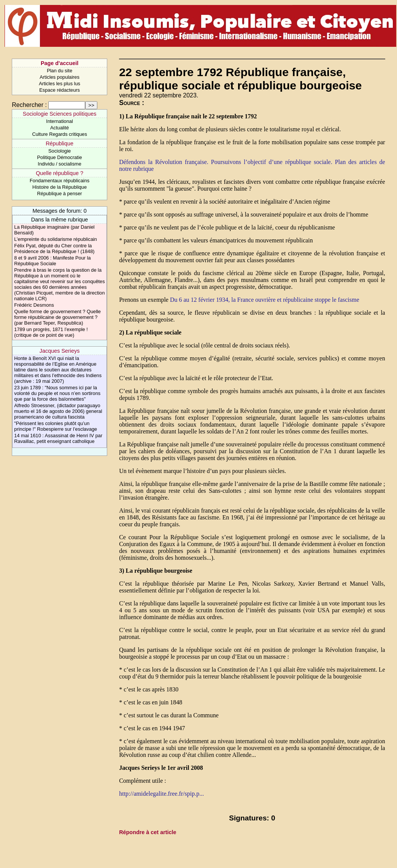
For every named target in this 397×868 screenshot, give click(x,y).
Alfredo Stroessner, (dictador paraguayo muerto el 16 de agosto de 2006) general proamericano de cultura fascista (58, 411)
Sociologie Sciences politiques (60, 114)
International (59, 121)
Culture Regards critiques (59, 134)
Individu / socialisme (60, 164)
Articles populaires (60, 77)
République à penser (60, 194)
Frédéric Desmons (34, 305)
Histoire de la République (60, 187)
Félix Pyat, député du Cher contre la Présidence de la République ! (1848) (54, 248)
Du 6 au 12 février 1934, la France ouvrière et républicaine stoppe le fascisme (265, 300)
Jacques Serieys (60, 351)
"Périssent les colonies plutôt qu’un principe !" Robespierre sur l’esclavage (56, 426)
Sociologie (60, 151)
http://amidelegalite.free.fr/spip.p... (161, 794)
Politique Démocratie (60, 157)
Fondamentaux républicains (60, 181)
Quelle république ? (60, 173)
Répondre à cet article (148, 832)
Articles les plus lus (60, 84)
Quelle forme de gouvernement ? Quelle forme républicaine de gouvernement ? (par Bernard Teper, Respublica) (57, 317)
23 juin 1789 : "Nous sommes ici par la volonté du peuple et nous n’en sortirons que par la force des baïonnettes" (57, 393)
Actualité (60, 128)
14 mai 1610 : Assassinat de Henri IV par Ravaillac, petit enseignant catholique (58, 438)
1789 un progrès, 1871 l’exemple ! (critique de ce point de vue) (51, 332)
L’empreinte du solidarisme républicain (56, 239)
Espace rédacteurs (60, 90)
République (60, 143)
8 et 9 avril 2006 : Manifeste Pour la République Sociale (52, 261)
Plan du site (60, 71)
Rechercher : (29, 105)
